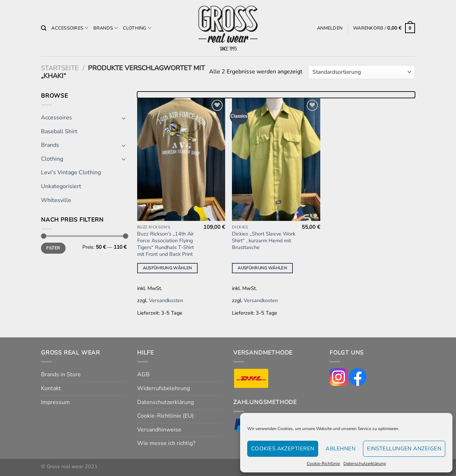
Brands (106, 28)
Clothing (137, 28)
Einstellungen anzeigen (404, 449)
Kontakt (51, 388)
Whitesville (56, 200)
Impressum (55, 402)
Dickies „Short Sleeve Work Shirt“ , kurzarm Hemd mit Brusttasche (264, 240)
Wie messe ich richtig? (166, 443)
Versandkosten (166, 300)
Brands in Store (61, 374)
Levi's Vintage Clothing (71, 172)
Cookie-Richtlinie (323, 464)
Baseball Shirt (59, 131)
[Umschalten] (124, 118)
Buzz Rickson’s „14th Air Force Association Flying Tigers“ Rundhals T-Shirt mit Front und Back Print (165, 244)
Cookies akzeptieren (283, 449)
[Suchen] (44, 28)
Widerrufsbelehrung (164, 388)
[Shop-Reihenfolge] (362, 72)
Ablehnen (341, 449)
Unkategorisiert (61, 186)
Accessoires (70, 28)
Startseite (60, 68)
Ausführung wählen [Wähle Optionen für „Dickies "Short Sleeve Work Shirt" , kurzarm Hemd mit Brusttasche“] (262, 268)
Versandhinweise (159, 430)
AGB (143, 374)
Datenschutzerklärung (365, 464)
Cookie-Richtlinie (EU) (165, 416)
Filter (53, 248)
